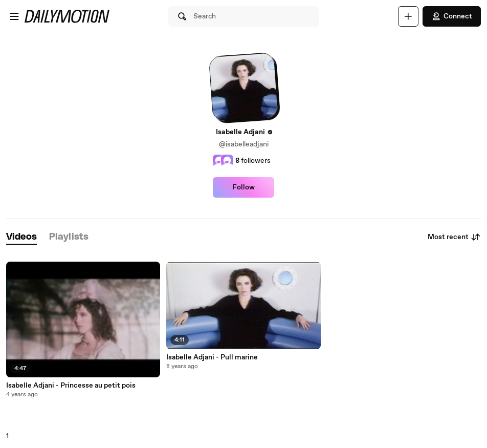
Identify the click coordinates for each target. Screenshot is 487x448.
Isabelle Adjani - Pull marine (212, 357)
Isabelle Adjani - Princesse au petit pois (71, 386)
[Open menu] (14, 16)
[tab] (21, 237)
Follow (243, 187)
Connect (452, 16)
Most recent (454, 237)
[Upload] (408, 16)
